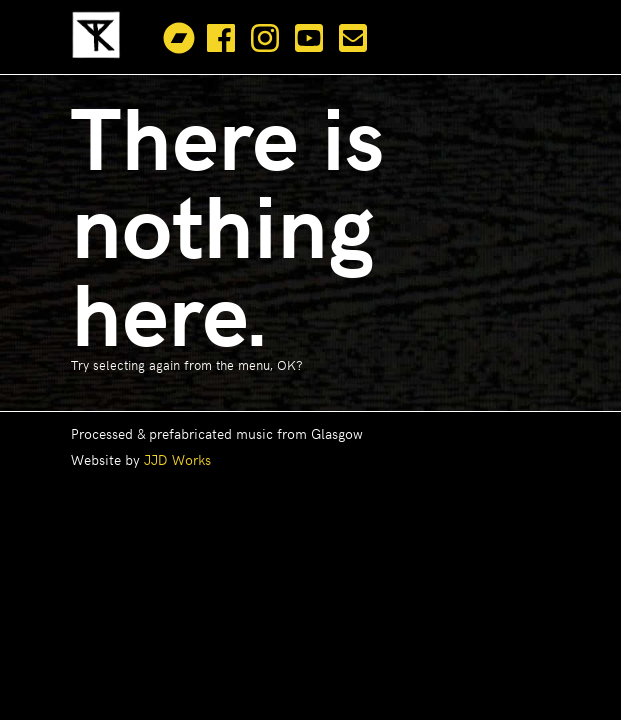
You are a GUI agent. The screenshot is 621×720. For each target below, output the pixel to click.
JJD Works (177, 459)
